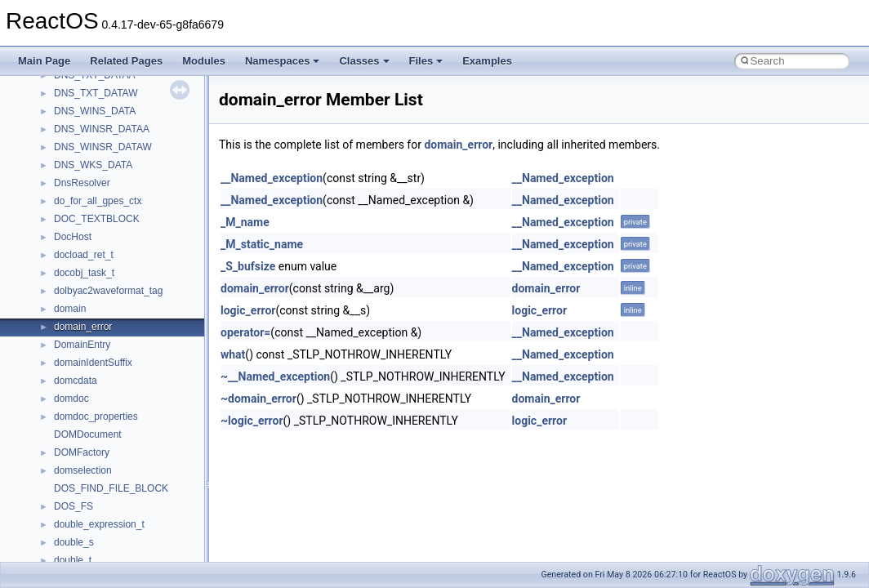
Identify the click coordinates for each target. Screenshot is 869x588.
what (233, 354)
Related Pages (126, 61)
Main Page (44, 61)
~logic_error (252, 421)
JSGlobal (74, 476)
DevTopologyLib (89, 386)
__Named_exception (272, 178)
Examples (487, 61)
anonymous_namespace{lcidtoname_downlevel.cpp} (168, 117)
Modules (204, 61)
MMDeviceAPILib (91, 530)
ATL (62, 296)
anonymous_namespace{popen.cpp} (134, 171)
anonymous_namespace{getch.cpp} (132, 81)
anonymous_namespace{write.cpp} (130, 261)
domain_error (458, 145)
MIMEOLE (76, 512)
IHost (65, 440)
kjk (60, 494)
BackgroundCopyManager (111, 314)
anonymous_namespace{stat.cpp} (128, 207)
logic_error (248, 310)
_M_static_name (262, 244)
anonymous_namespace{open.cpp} (131, 153)
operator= (245, 332)
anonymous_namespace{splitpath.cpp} (138, 189)
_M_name (245, 222)
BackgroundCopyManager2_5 (119, 350)
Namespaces (283, 61)
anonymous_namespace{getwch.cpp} (135, 99)
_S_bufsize (248, 266)
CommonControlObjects (106, 368)
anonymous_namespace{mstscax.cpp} (138, 135)
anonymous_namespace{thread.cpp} (134, 225)
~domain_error (258, 399)
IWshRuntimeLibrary (98, 458)
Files (426, 61)
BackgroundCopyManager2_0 (119, 332)
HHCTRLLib (80, 422)
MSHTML (75, 548)
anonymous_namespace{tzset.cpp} (130, 243)
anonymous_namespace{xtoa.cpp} (129, 278)
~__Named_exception (275, 376)
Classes (364, 61)
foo (61, 404)
